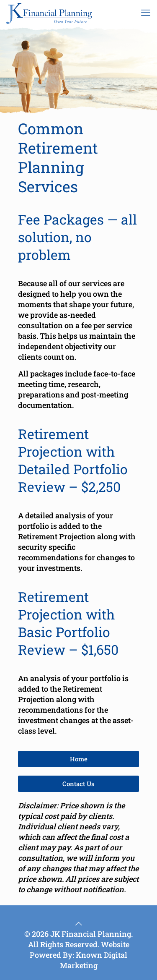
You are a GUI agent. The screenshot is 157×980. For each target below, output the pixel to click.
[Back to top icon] (79, 923)
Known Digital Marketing (94, 960)
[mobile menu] (146, 13)
